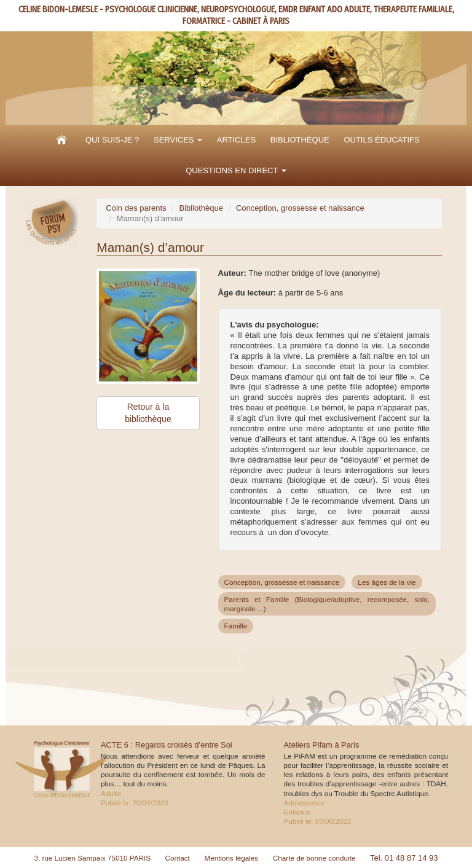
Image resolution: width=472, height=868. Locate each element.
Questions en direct (236, 170)
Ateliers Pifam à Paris (322, 745)
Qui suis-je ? (112, 140)
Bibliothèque (300, 140)
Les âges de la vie (387, 582)
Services (178, 140)
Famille (236, 626)
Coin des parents (136, 208)
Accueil (61, 140)
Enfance (297, 812)
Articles (236, 140)
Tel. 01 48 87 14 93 (404, 858)
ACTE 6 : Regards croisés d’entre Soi (167, 745)
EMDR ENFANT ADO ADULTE (324, 10)
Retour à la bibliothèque (148, 413)
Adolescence (305, 803)
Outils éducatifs (381, 140)
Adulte (111, 793)
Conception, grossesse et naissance (300, 208)
